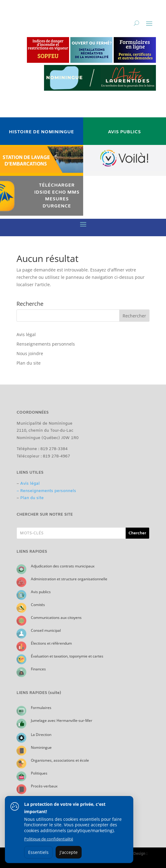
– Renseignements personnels (46, 491)
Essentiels (38, 852)
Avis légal (26, 334)
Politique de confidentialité (49, 839)
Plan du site (29, 363)
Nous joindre (30, 353)
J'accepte (69, 852)
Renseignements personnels (46, 344)
